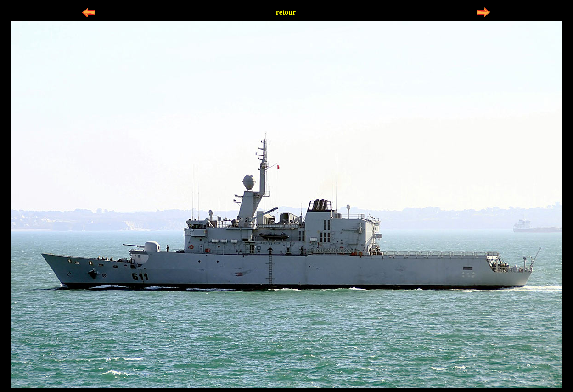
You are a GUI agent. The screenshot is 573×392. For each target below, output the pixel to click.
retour (286, 12)
